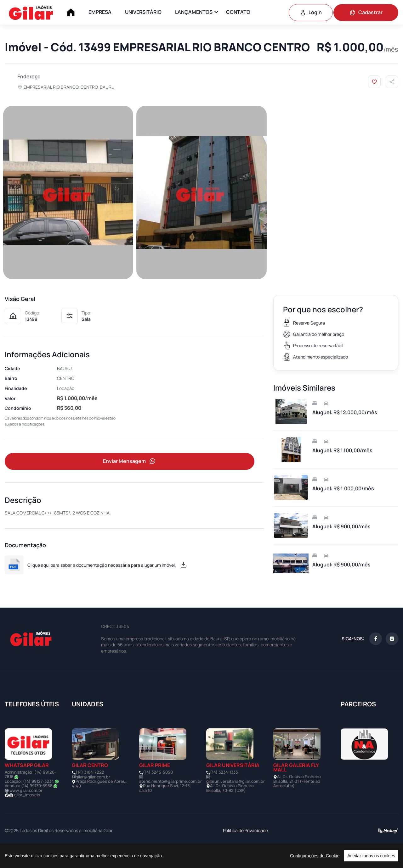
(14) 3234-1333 (224, 792)
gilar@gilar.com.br (93, 797)
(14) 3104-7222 (90, 792)
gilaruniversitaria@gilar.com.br (236, 801)
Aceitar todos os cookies (371, 856)
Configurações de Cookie (315, 856)
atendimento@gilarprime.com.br (170, 801)
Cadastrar (366, 12)
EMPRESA (100, 12)
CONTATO (238, 12)
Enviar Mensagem (130, 481)
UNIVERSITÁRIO (143, 12)
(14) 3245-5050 (158, 792)
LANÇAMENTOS (194, 12)
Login (311, 12)
